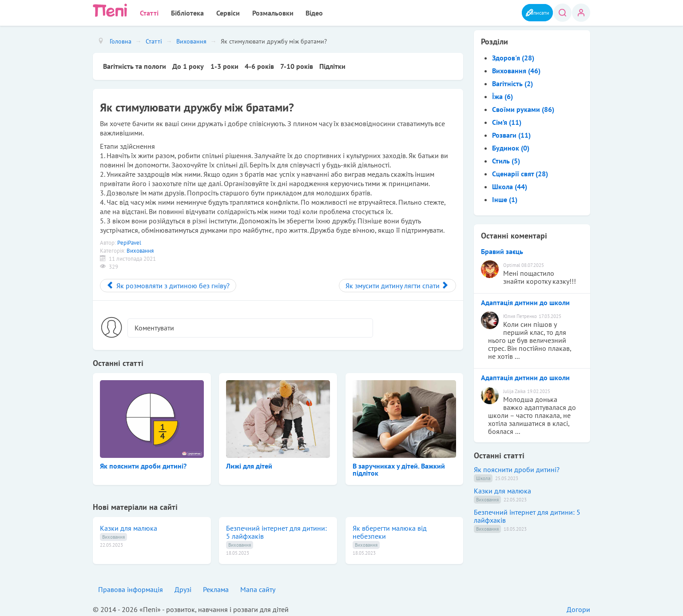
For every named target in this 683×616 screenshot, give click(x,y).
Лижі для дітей (249, 464)
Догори (578, 607)
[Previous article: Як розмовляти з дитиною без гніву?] (168, 283)
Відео (290, 12)
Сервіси (214, 12)
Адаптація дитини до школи (525, 301)
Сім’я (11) (507, 120)
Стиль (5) (506, 159)
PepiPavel (129, 240)
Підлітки (336, 64)
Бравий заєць (502, 250)
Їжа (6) (502, 95)
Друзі (183, 587)
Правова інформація (131, 587)
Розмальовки (254, 12)
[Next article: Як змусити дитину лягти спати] (397, 283)
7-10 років (300, 64)
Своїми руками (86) (523, 107)
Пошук (561, 13)
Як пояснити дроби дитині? (143, 464)
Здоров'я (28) (513, 56)
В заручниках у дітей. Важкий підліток (399, 467)
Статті (146, 12)
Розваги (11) (511, 133)
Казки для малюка (129, 526)
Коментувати (154, 326)
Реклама (216, 587)
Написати (528, 12)
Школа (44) (510, 185)
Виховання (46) (516, 69)
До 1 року (189, 64)
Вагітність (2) (512, 82)
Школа (483, 477)
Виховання (140, 248)
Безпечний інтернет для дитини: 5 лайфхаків (276, 530)
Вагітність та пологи (135, 64)
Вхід (581, 13)
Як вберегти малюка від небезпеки (390, 530)
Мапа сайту (258, 587)
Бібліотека (179, 12)
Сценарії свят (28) (520, 172)
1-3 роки (226, 64)
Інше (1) (505, 198)
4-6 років (262, 64)
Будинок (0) (511, 146)
